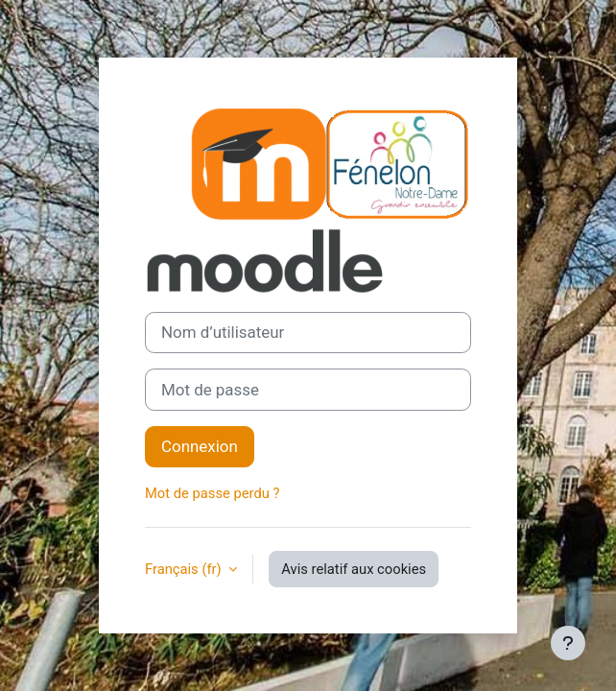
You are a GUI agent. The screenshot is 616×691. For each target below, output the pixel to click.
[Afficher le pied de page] (568, 643)
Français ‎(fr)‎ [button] (185, 569)
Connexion (200, 446)
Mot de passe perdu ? (212, 493)
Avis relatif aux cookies (354, 569)
